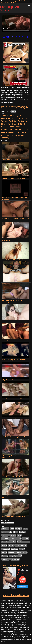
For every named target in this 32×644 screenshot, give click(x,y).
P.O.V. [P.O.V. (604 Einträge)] (4, 135)
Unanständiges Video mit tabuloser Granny (14, 178)
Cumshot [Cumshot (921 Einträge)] (17, 124)
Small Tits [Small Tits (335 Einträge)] (17, 135)
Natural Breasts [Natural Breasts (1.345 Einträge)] (20, 132)
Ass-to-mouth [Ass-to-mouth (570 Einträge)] (7, 532)
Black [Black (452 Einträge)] (7, 121)
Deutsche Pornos (24, 1)
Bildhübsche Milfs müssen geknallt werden (14, 437)
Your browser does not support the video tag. (16, 24)
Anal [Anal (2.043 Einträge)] (10, 116)
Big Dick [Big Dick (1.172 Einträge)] (21, 118)
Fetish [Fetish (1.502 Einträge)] (12, 127)
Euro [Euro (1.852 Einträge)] (23, 124)
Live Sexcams (14, 3)
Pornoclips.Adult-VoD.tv (12, 9)
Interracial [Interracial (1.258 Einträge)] (17, 130)
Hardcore (13, 111)
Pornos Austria (5, 3)
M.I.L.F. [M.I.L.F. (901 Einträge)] (4, 132)
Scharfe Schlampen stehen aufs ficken (13, 399)
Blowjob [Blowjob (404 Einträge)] (10, 124)
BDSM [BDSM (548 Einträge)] (9, 118)
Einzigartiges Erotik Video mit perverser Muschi (15, 340)
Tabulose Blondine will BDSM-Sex (11, 160)
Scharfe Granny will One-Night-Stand (12, 477)
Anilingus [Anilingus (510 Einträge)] (16, 116)
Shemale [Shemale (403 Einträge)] (9, 135)
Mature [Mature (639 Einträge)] (10, 132)
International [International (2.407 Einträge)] (7, 130)
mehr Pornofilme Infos (7, 103)
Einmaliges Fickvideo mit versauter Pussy (14, 516)
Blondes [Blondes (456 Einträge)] (4, 124)
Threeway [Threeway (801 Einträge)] (5, 138)
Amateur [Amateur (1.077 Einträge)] (5, 116)
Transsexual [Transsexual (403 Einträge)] (14, 138)
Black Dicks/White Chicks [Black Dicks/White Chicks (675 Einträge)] (19, 121)
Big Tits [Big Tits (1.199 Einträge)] (13, 535)
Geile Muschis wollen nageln (10, 418)
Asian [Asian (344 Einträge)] (22, 116)
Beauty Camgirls (13, 1)
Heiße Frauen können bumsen (10, 321)
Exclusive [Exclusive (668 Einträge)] (5, 127)
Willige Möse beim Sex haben (10, 380)
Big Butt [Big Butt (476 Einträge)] (14, 118)
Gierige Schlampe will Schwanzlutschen (13, 260)
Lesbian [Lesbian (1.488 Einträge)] (24, 130)
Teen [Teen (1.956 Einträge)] (22, 135)
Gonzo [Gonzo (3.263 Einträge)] (17, 127)
